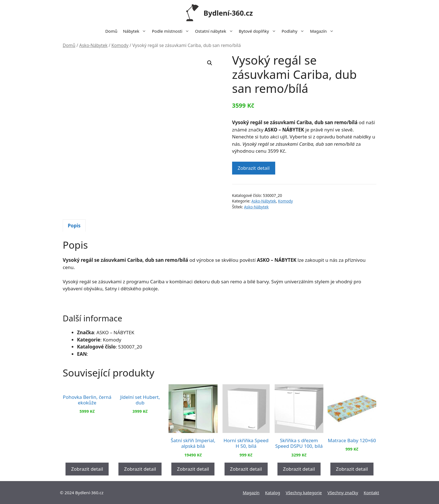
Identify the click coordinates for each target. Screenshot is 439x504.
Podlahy (295, 31)
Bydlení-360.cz (228, 13)
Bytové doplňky (259, 31)
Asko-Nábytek (93, 45)
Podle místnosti (172, 31)
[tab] (74, 225)
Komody (120, 45)
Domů (111, 31)
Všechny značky (343, 492)
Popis (74, 225)
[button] (210, 63)
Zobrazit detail (254, 168)
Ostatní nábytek (215, 31)
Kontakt (371, 492)
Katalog (273, 492)
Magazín (323, 31)
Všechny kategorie (304, 492)
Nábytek (136, 31)
